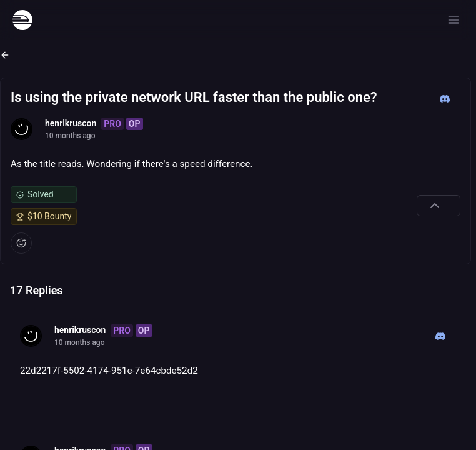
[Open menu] (454, 20)
